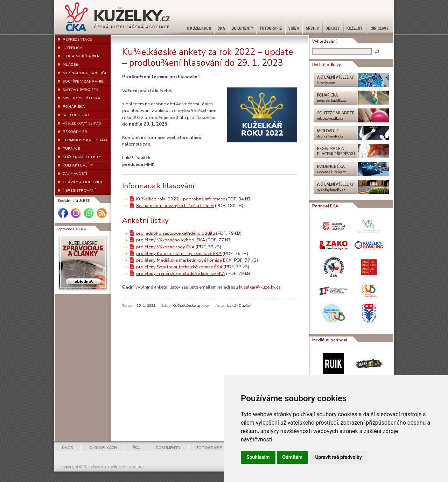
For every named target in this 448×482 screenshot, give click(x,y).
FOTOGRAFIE (209, 448)
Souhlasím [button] (258, 457)
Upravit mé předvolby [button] (338, 457)
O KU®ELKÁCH (103, 448)
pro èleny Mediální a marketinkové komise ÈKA (184, 260)
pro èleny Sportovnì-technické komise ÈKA (179, 267)
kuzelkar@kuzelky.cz (260, 287)
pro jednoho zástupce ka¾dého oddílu (176, 233)
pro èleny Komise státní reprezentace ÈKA (179, 254)
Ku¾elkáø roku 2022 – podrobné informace (181, 199)
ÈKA (136, 448)
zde (146, 144)
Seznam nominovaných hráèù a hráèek (175, 206)
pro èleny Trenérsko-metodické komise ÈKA (181, 274)
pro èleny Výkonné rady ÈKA (165, 247)
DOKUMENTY (168, 448)
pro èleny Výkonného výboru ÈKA (171, 240)
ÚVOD (68, 448)
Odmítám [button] (293, 457)
